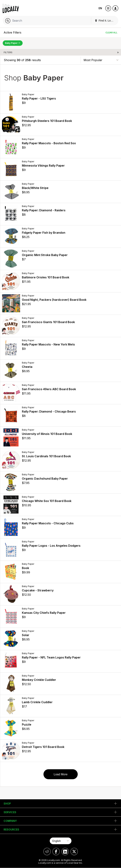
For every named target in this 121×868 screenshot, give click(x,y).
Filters (8, 52)
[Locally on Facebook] (56, 852)
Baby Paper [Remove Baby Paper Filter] (13, 43)
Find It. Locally (105, 20)
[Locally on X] (74, 852)
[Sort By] (101, 60)
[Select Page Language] (61, 841)
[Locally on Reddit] (47, 852)
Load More (61, 774)
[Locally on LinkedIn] (65, 852)
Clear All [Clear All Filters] (111, 33)
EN (100, 8)
